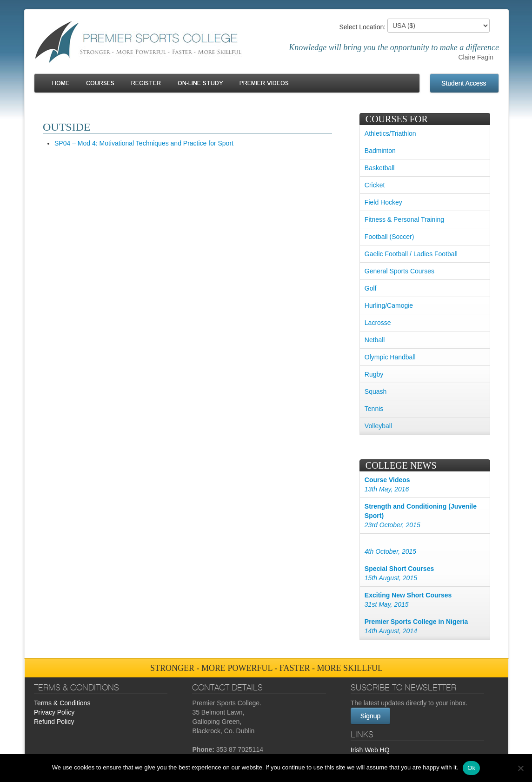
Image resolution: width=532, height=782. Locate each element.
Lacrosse (378, 323)
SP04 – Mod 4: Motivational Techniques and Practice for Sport (144, 143)
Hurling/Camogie (389, 305)
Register (146, 83)
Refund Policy (54, 722)
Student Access (464, 83)
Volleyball (378, 426)
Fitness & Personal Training (404, 219)
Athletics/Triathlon (390, 133)
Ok (471, 768)
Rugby (374, 374)
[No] (520, 768)
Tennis (374, 409)
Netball (375, 340)
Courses (100, 83)
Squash (376, 391)
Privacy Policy (54, 712)
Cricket (375, 185)
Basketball (380, 168)
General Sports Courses (399, 271)
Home (61, 83)
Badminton (380, 151)
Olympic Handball (390, 357)
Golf (371, 288)
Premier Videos (264, 83)
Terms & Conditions (62, 703)
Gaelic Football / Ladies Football (411, 254)
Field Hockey (383, 202)
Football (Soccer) (389, 237)
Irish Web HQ (370, 750)
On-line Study (200, 83)
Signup (371, 716)
